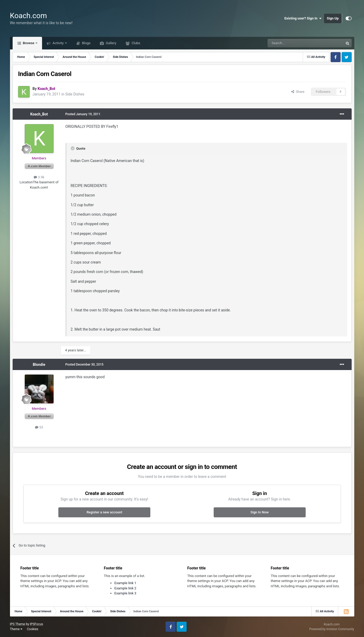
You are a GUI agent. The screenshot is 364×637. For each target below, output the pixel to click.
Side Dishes (75, 94)
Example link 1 (125, 583)
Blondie (39, 365)
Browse (29, 43)
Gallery (111, 43)
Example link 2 (125, 588)
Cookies (32, 629)
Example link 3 (125, 593)
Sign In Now (260, 512)
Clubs (135, 43)
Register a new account (104, 512)
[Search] (293, 43)
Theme (16, 629)
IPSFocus (37, 624)
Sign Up (333, 18)
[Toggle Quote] (73, 148)
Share (298, 92)
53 (39, 427)
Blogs (86, 43)
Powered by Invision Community (332, 629)
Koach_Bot (39, 114)
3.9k (39, 177)
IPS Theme (18, 624)
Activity (58, 43)
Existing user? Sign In (303, 18)
